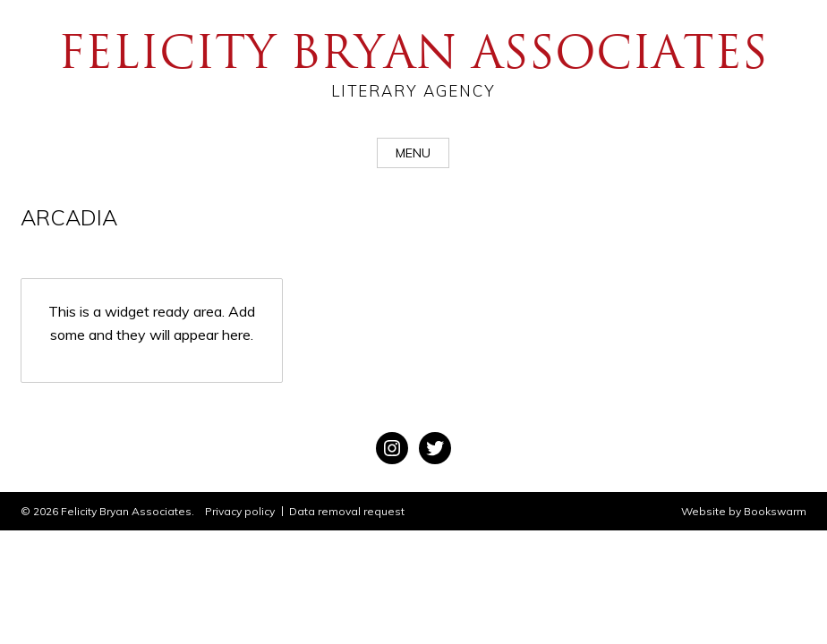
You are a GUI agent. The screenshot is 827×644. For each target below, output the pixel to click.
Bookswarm (775, 511)
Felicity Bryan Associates (413, 63)
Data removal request (347, 511)
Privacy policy (240, 511)
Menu (413, 153)
